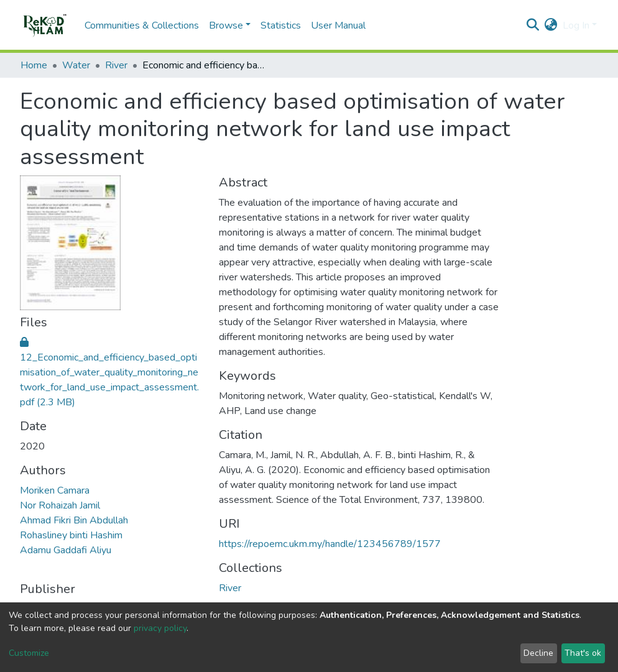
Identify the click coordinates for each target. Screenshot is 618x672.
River (116, 65)
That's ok (583, 653)
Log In (576, 25)
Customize (29, 653)
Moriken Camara (55, 490)
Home (34, 65)
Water (76, 65)
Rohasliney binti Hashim (71, 535)
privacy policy (160, 628)
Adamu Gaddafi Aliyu (66, 550)
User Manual (338, 25)
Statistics (281, 25)
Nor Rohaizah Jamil (60, 505)
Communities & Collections (142, 25)
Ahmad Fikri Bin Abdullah (74, 520)
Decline (538, 653)
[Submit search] (533, 25)
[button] (551, 25)
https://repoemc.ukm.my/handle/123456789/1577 (330, 544)
